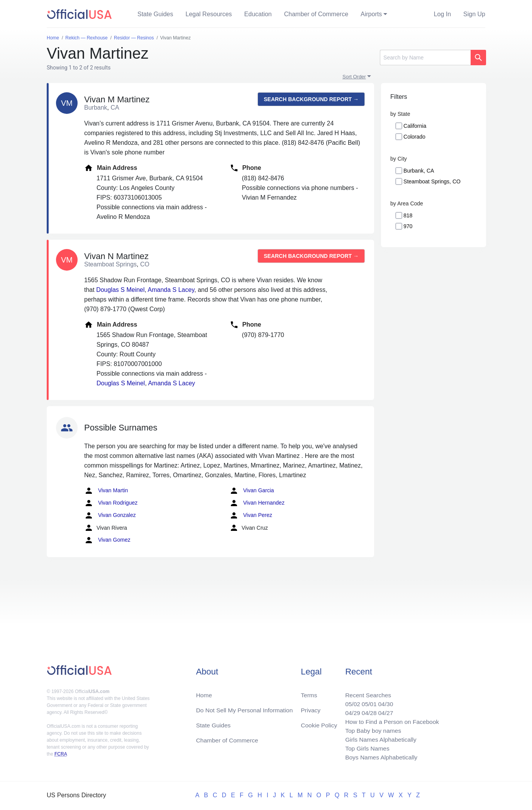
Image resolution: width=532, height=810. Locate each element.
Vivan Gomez (107, 540)
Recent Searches (366, 692)
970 (408, 226)
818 (408, 215)
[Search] (425, 58)
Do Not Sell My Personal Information (246, 707)
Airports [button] (371, 14)
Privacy (310, 707)
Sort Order (354, 77)
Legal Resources (209, 14)
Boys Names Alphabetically (379, 757)
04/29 (350, 711)
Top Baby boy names (371, 729)
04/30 (384, 701)
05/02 (350, 701)
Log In (442, 14)
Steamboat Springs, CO (432, 181)
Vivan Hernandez (257, 503)
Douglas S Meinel (120, 290)
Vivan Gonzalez (110, 515)
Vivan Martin (106, 491)
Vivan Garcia (252, 491)
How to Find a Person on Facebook (391, 720)
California (415, 126)
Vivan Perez (251, 515)
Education (258, 14)
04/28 (367, 711)
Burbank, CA (419, 171)
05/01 (367, 701)
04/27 (384, 711)
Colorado (414, 137)
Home (204, 692)
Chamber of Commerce (316, 14)
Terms (309, 692)
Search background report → (311, 99)
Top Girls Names (365, 748)
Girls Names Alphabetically (379, 738)
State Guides (155, 14)
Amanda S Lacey (171, 290)
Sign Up (474, 14)
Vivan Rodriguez (111, 503)
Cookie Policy (319, 723)
